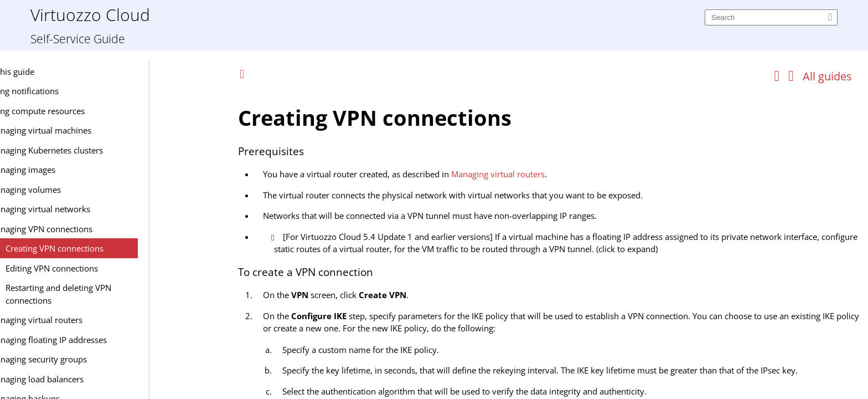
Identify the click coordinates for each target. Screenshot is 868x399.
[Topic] (550, 243)
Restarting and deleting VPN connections (133, 294)
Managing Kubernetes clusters (121, 150)
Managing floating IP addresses (123, 340)
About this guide (78, 71)
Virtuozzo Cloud (90, 14)
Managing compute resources (103, 111)
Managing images (97, 170)
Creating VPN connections (129, 248)
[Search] (771, 17)
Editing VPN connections (126, 268)
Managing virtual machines (115, 130)
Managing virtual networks (114, 209)
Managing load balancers (111, 379)
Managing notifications (90, 91)
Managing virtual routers (110, 320)
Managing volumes (100, 190)
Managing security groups (113, 359)
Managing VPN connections (115, 229)
